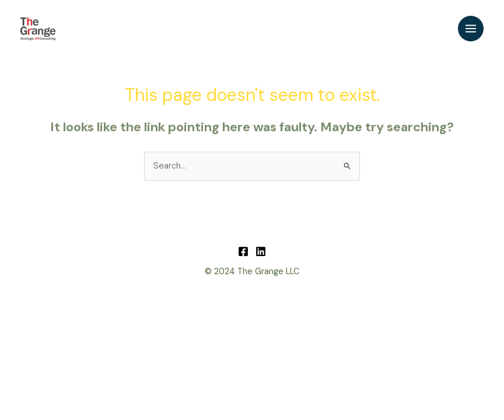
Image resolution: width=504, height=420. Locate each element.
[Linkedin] (261, 251)
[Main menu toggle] (471, 29)
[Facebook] (243, 251)
